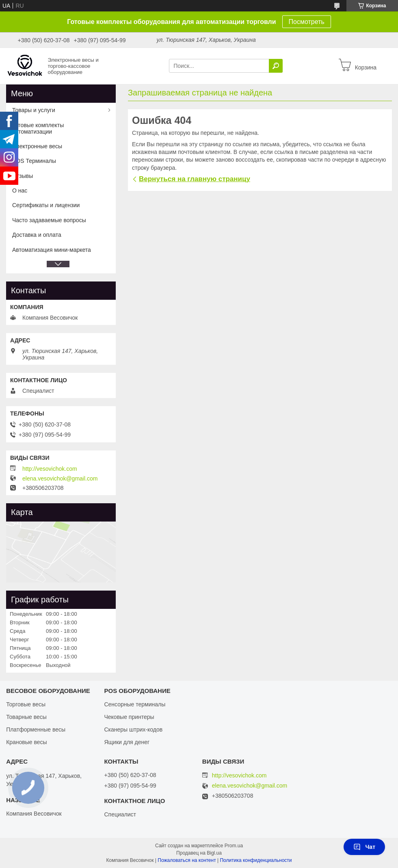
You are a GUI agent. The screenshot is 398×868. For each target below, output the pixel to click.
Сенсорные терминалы (135, 704)
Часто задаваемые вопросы (49, 220)
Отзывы (23, 176)
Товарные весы (26, 717)
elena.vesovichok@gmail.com (60, 478)
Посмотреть (307, 22)
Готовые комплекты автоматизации (38, 128)
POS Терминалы (34, 161)
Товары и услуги (34, 110)
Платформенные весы (36, 729)
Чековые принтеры (129, 717)
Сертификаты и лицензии (46, 205)
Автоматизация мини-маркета (52, 250)
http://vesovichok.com (50, 469)
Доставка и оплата (37, 235)
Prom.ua (234, 846)
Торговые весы (26, 704)
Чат (364, 847)
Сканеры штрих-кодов (133, 729)
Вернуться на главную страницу (195, 179)
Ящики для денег (127, 742)
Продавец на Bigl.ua (199, 853)
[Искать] (276, 66)
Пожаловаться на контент (187, 860)
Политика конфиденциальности (256, 860)
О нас (20, 190)
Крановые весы (27, 742)
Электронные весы (37, 146)
